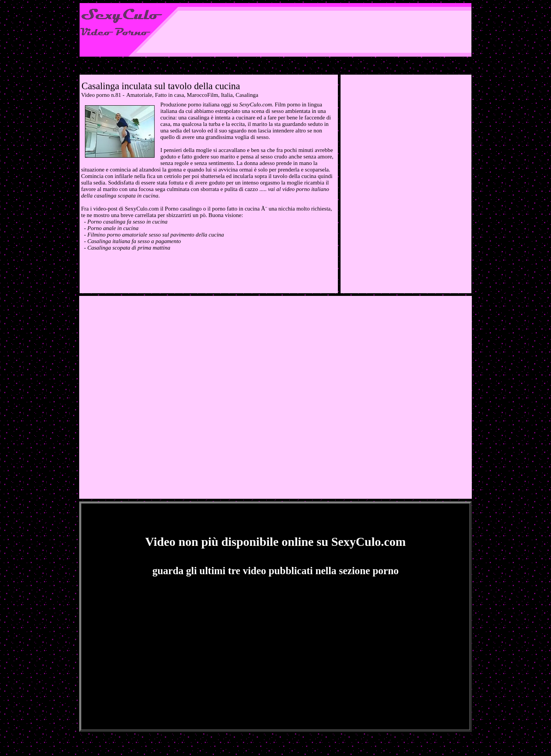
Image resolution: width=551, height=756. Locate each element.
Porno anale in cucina (113, 228)
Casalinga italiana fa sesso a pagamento (134, 241)
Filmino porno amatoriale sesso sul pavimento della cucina (156, 235)
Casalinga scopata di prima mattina (129, 248)
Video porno (95, 95)
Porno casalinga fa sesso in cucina (127, 222)
